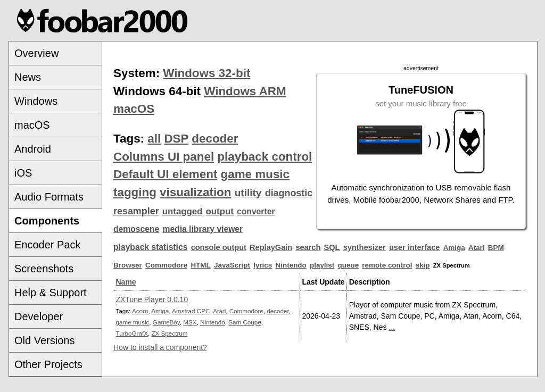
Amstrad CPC (191, 311)
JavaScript (232, 265)
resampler (136, 211)
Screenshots (44, 269)
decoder (215, 139)
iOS (23, 173)
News (28, 77)
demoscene (136, 229)
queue (349, 265)
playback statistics (150, 247)
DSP (176, 139)
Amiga (454, 248)
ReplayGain (271, 247)
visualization (195, 192)
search (308, 247)
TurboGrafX (132, 333)
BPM (496, 248)
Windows (36, 101)
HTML (200, 265)
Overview (36, 53)
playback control (265, 157)
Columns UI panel (164, 157)
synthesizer (365, 247)
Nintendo (291, 265)
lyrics (263, 265)
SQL (332, 247)
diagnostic (289, 193)
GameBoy (166, 322)
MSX (190, 322)
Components (47, 221)
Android (33, 149)
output (220, 211)
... (392, 327)
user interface (414, 247)
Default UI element (165, 174)
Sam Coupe (245, 322)
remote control (387, 265)
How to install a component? (160, 347)
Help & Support (51, 293)
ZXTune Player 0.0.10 (152, 299)
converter (256, 211)
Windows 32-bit (207, 73)
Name (126, 282)
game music (255, 174)
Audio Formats (49, 197)
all (154, 139)
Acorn (140, 311)
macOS (32, 125)
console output (219, 247)
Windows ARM (245, 91)
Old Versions (44, 340)
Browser (128, 265)
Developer (39, 316)
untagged (183, 211)
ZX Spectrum (169, 333)
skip (423, 265)
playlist (322, 265)
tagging (135, 192)
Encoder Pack (48, 245)
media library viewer (203, 229)
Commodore (166, 265)
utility (248, 193)
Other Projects (48, 364)
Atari (477, 248)
